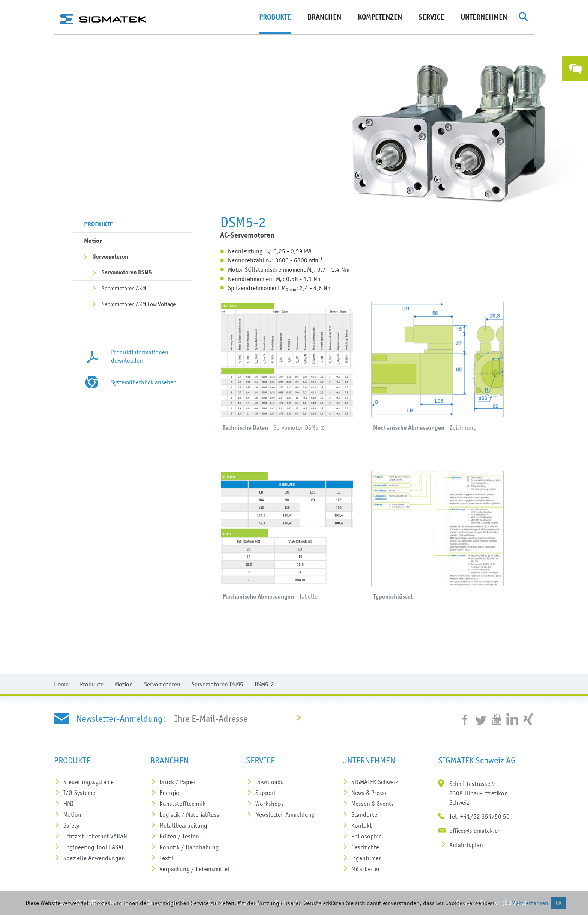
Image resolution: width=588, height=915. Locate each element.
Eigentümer (366, 858)
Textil (166, 858)
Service (431, 17)
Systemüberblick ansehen (144, 382)
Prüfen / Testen (179, 836)
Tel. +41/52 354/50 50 (479, 816)
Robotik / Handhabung (189, 847)
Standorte (364, 814)
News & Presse (370, 793)
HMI (68, 804)
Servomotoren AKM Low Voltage (139, 304)
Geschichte (365, 847)
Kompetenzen (380, 17)
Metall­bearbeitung (183, 825)
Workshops (270, 804)
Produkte (275, 17)
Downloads (269, 782)
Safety (71, 825)
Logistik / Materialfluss (189, 814)
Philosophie (367, 836)
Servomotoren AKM (124, 288)
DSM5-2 (264, 684)
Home (61, 684)
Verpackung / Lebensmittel (194, 869)
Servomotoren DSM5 (127, 272)
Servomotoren (111, 257)
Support (266, 793)
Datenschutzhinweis (173, 903)
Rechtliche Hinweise (300, 903)
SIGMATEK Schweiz (375, 782)
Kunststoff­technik (182, 804)
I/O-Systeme (79, 793)
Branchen (324, 17)
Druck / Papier (178, 782)
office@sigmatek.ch (475, 831)
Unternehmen (484, 17)
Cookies (218, 903)
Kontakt (362, 825)
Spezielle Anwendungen (94, 858)
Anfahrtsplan (466, 845)
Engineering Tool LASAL (94, 847)
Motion (93, 241)
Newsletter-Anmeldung (285, 814)
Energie (169, 793)
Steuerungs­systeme (88, 782)
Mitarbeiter (366, 869)
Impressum (251, 903)
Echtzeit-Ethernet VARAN (95, 836)
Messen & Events (373, 804)
